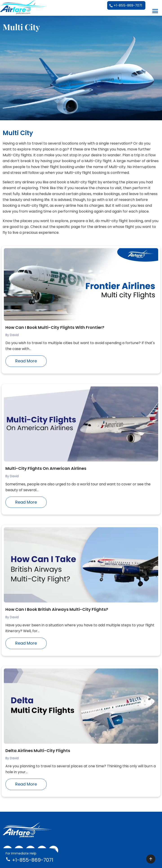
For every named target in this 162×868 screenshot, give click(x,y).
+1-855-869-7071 (126, 6)
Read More (26, 361)
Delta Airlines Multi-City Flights (38, 751)
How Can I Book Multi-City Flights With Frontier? (55, 327)
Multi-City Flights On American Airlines (46, 468)
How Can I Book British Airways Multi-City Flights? (57, 609)
